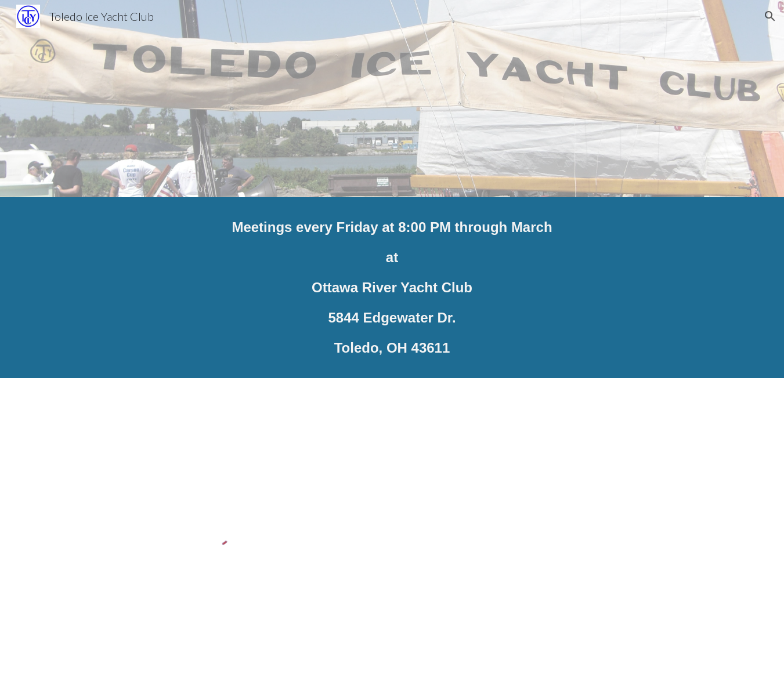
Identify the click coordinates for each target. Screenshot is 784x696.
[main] (392, 288)
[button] (770, 16)
